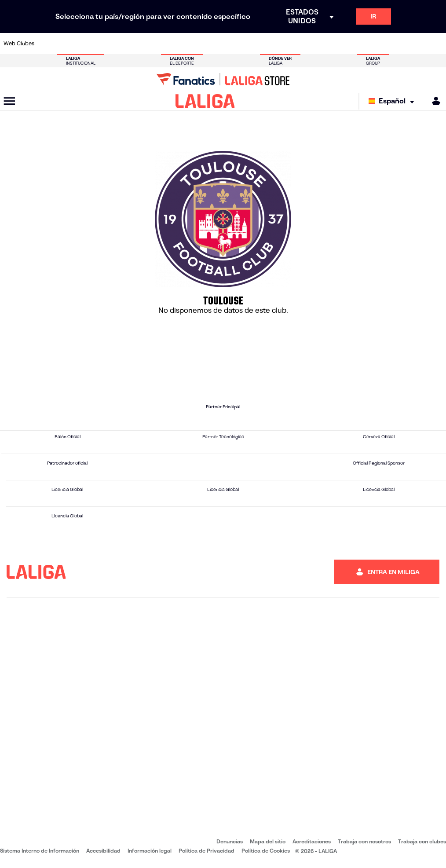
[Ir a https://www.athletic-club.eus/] (48, 44)
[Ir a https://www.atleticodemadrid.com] (69, 44)
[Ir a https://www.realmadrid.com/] (334, 44)
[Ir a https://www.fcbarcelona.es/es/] (150, 44)
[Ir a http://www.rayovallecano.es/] (232, 44)
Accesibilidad (103, 851)
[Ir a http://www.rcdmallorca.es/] (293, 44)
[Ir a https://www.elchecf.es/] (130, 44)
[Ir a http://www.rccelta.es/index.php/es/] (252, 44)
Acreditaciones (312, 841)
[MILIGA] (433, 101)
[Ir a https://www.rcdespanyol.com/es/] (273, 44)
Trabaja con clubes (422, 841)
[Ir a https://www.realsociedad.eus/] (375, 44)
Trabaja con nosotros (364, 841)
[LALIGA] (205, 101)
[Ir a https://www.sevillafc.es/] (395, 44)
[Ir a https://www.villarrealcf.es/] (436, 44)
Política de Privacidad (207, 851)
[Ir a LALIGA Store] (223, 79)
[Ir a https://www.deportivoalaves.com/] (110, 44)
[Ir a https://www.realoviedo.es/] (354, 44)
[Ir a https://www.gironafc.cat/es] (191, 44)
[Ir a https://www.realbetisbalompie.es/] (313, 44)
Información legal (150, 851)
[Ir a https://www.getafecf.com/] (171, 44)
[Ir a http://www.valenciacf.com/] (415, 44)
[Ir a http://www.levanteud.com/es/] (212, 44)
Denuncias (230, 841)
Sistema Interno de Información (40, 851)
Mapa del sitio (268, 841)
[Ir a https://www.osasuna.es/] (89, 44)
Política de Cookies (266, 851)
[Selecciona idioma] (393, 101)
